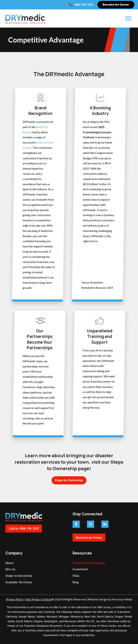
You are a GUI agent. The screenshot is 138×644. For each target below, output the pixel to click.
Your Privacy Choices (39, 599)
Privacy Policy (15, 599)
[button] (128, 18)
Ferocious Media (122, 599)
